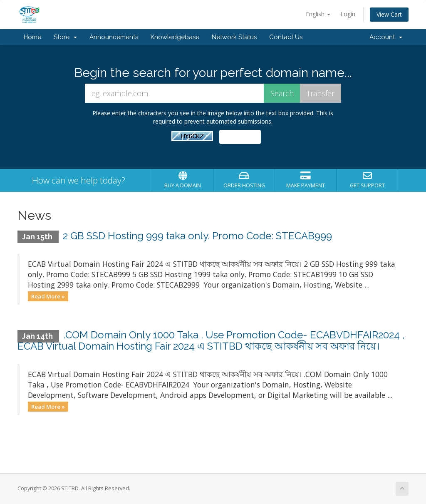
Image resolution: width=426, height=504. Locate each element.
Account (386, 37)
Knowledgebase (175, 37)
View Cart (389, 14)
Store (65, 37)
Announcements (114, 37)
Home (32, 37)
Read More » (48, 296)
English (318, 14)
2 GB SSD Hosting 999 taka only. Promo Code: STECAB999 (197, 236)
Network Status (234, 37)
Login (348, 14)
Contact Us (286, 37)
